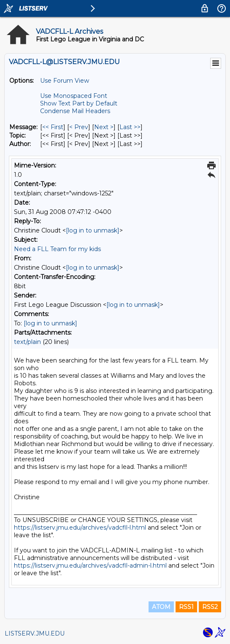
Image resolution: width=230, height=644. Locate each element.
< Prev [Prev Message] (79, 127)
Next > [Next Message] (104, 127)
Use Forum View (65, 81)
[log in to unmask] (93, 230)
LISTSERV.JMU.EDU (35, 633)
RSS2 (210, 607)
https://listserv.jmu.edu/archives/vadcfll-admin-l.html (90, 566)
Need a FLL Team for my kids (57, 249)
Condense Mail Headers (75, 111)
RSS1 (186, 607)
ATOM (161, 607)
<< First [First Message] (53, 127)
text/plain (27, 342)
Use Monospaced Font (74, 96)
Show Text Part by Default (79, 103)
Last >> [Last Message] (130, 127)
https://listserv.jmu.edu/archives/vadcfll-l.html (80, 528)
